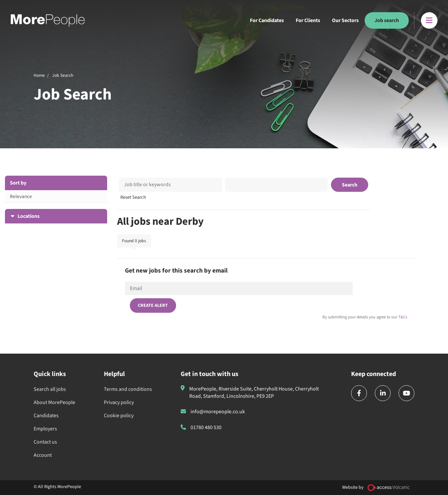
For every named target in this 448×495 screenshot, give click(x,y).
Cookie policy (119, 416)
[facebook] (359, 393)
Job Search (63, 75)
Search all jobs (50, 389)
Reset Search (133, 197)
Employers (45, 429)
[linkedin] (383, 393)
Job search (387, 20)
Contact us (45, 442)
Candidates (46, 416)
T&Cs (402, 317)
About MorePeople (54, 402)
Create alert (153, 306)
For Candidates (267, 20)
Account (43, 455)
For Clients (308, 20)
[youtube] (406, 393)
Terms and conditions (128, 389)
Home (39, 75)
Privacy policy (119, 402)
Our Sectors (345, 20)
